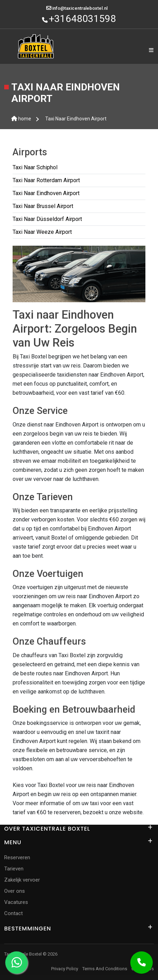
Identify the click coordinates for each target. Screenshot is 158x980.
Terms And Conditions (105, 969)
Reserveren (17, 857)
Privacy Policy (65, 969)
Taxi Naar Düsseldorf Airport (47, 219)
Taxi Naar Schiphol (35, 167)
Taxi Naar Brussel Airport (43, 206)
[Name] (151, 50)
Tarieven (14, 869)
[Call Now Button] (142, 963)
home (21, 119)
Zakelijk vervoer (22, 880)
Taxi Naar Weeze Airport (42, 232)
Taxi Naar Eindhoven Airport (76, 119)
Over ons (15, 891)
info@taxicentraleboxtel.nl (80, 8)
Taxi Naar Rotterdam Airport (46, 180)
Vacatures (16, 902)
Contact (13, 913)
